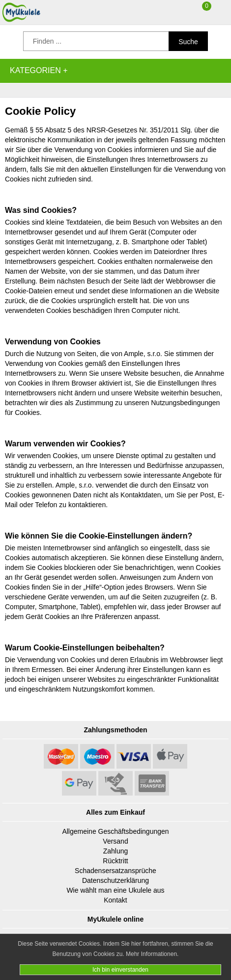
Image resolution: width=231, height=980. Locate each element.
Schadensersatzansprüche (115, 871)
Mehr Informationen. (152, 954)
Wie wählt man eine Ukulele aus (115, 890)
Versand (115, 841)
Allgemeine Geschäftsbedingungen (115, 831)
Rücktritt (115, 861)
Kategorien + (39, 70)
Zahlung (116, 851)
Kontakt (115, 900)
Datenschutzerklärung (115, 880)
